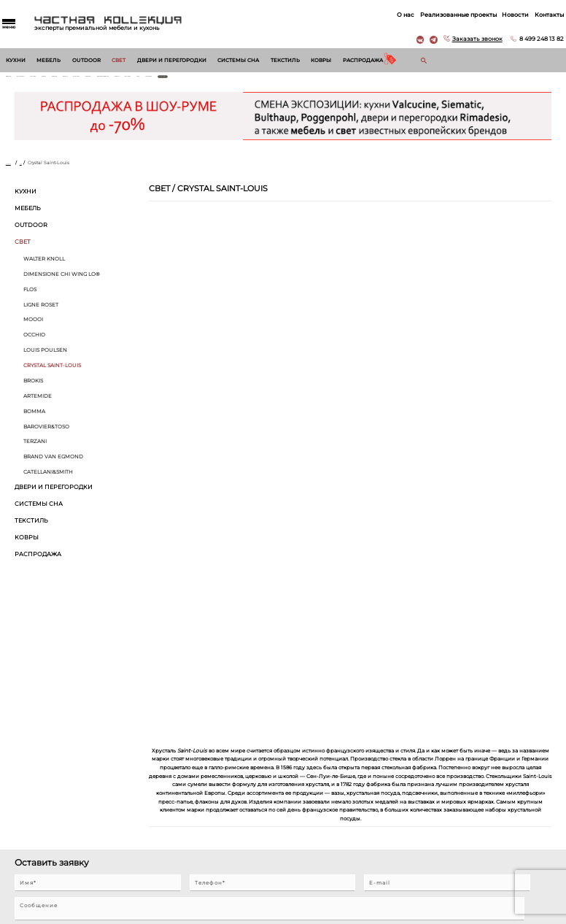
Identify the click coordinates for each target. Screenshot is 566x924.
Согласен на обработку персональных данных (77, 717)
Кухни (16, 60)
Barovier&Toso (46, 436)
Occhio (34, 345)
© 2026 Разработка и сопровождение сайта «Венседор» (283, 917)
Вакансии (294, 849)
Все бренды (485, 82)
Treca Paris (440, 82)
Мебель (49, 60)
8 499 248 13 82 (529, 39)
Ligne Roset (41, 314)
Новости (503, 15)
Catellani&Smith (48, 482)
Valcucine (93, 82)
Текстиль (285, 60)
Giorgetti (352, 82)
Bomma (34, 421)
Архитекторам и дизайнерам (318, 835)
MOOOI (33, 330)
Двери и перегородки (172, 60)
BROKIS (33, 390)
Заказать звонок (465, 39)
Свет (119, 60)
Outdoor (86, 60)
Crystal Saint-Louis (52, 376)
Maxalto (183, 82)
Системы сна (238, 60)
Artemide (38, 405)
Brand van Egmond (53, 467)
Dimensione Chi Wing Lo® (300, 82)
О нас (393, 15)
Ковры (321, 60)
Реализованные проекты (446, 15)
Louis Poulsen (45, 360)
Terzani (35, 451)
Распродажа (363, 60)
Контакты (537, 15)
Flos (30, 299)
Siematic (123, 82)
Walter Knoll (57, 82)
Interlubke (215, 82)
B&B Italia (153, 82)
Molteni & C (385, 82)
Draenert (248, 82)
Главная (15, 173)
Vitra (413, 82)
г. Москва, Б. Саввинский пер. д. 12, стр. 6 (499, 792)
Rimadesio (19, 82)
